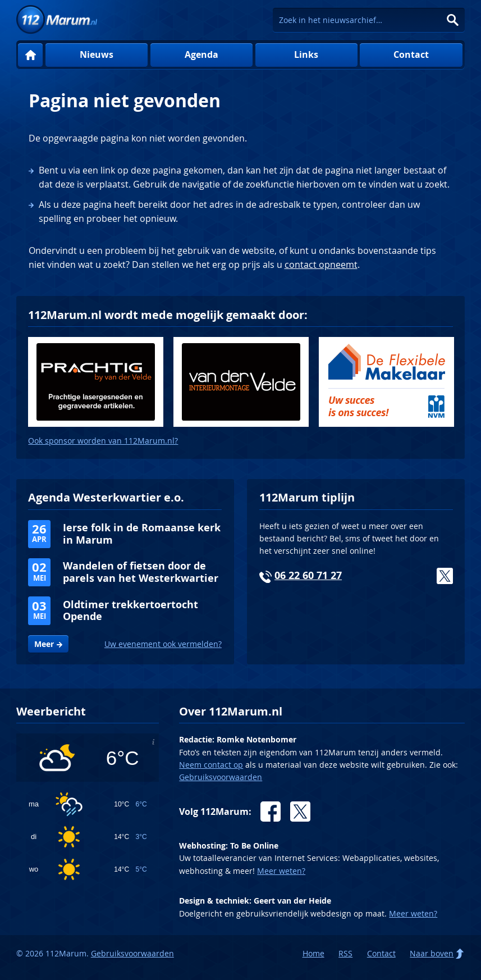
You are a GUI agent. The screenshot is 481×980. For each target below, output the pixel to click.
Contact (411, 54)
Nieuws (97, 54)
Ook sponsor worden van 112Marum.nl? (103, 441)
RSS (345, 953)
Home (30, 55)
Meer (44, 644)
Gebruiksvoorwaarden (221, 777)
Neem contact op (211, 765)
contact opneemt (321, 265)
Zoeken (453, 20)
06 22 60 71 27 (308, 575)
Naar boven (432, 953)
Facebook (271, 812)
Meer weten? (281, 871)
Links (306, 54)
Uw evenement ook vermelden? (163, 644)
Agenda (201, 54)
